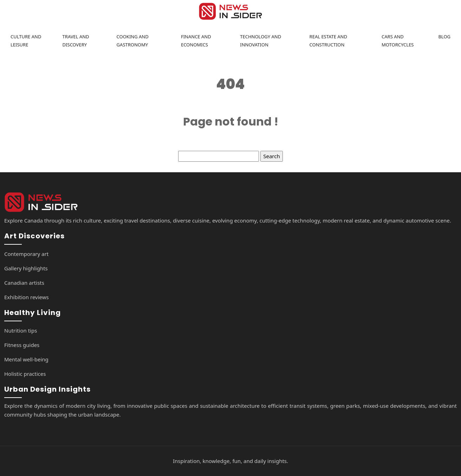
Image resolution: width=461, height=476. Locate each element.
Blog (444, 37)
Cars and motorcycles (398, 41)
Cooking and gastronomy (133, 41)
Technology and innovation (261, 41)
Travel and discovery (76, 41)
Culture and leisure (26, 41)
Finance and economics (196, 41)
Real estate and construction (328, 41)
